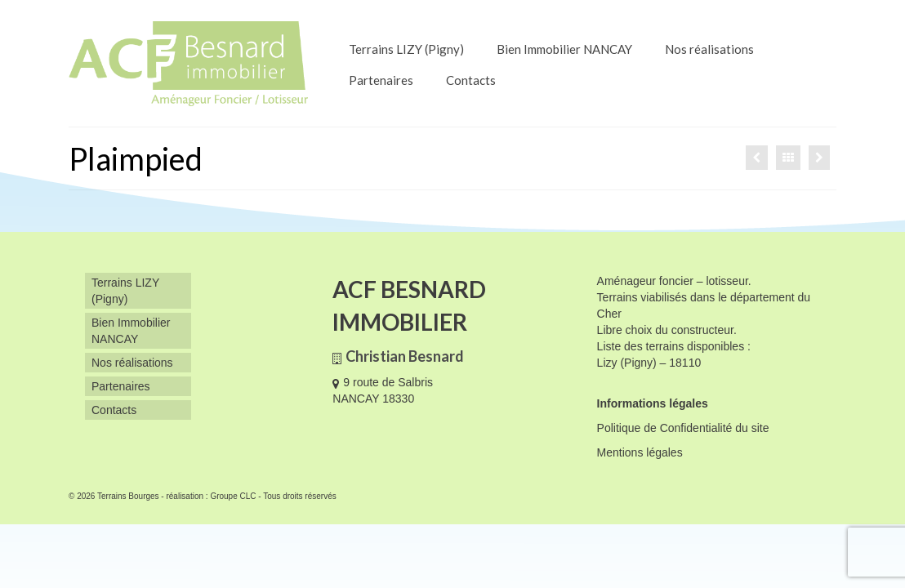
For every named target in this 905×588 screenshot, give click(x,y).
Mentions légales (640, 452)
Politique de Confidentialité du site (683, 428)
